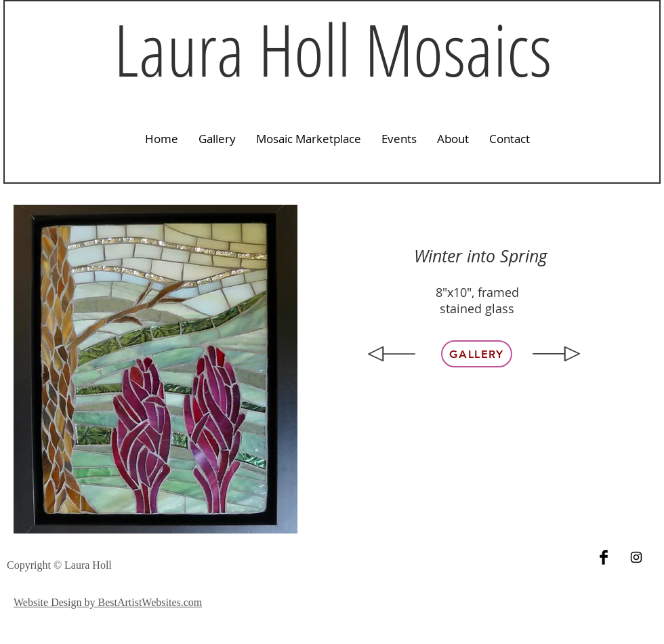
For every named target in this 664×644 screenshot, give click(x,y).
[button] (217, 139)
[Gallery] (477, 354)
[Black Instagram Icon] (636, 557)
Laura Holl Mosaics (333, 49)
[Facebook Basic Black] (604, 557)
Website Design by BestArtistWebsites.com (108, 602)
